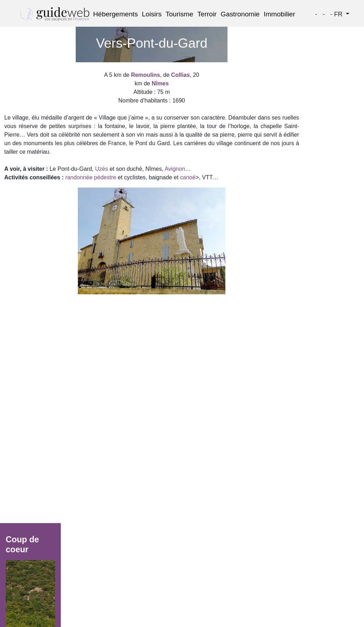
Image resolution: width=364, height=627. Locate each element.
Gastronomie (240, 14)
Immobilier (280, 14)
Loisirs (152, 14)
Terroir (207, 14)
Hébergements (116, 14)
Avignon (175, 169)
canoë (188, 177)
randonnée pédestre (91, 177)
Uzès (102, 169)
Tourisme (180, 14)
